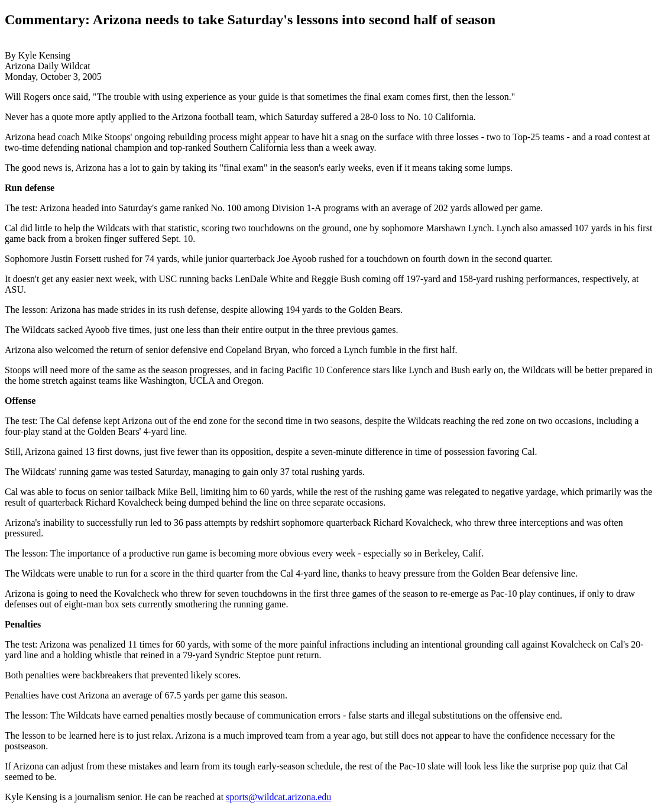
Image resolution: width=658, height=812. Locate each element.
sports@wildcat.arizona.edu (278, 797)
